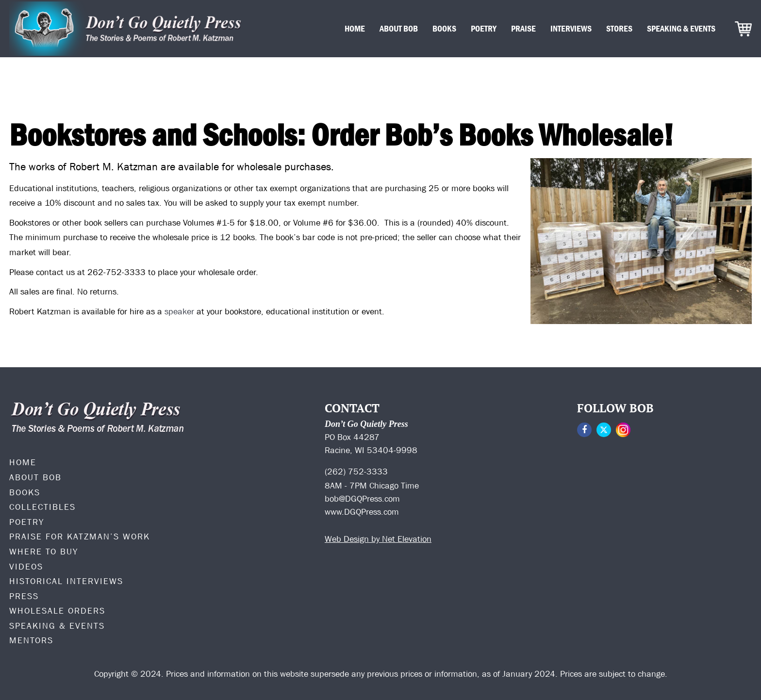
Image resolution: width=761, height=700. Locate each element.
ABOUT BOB (35, 477)
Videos (26, 567)
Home (355, 29)
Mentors (31, 640)
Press (24, 596)
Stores (619, 29)
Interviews (571, 29)
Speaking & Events (681, 29)
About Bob (399, 29)
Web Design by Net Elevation (378, 539)
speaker (179, 311)
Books (444, 29)
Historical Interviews (66, 581)
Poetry (484, 29)
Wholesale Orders (57, 611)
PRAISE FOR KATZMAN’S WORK (80, 537)
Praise (523, 29)
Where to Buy (44, 552)
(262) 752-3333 (356, 472)
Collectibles (42, 507)
